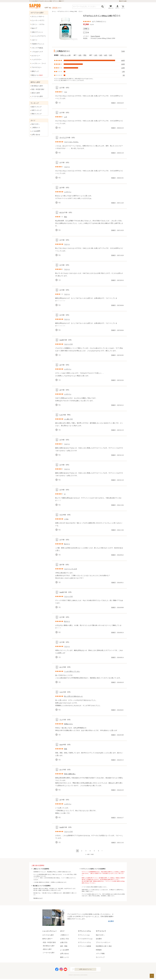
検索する (103, 7)
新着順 (56, 55)
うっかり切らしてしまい (72, 671)
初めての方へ (35, 124)
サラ (61, 515)
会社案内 (111, 921)
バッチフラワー (36, 60)
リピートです (68, 344)
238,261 (55, 8)
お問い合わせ (36, 135)
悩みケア (34, 28)
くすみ (66, 519)
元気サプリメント (37, 32)
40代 (106, 55)
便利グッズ (35, 71)
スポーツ (34, 40)
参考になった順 (65, 55)
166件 (123, 64)
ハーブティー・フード (39, 64)
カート (123, 8)
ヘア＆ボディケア (37, 52)
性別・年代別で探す (38, 89)
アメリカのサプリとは (85, 939)
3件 (124, 75)
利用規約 (99, 950)
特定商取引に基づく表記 (104, 946)
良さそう (67, 544)
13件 (123, 72)
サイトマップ (100, 957)
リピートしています (71, 569)
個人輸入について (38, 898)
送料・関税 (64, 946)
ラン (61, 720)
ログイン (117, 8)
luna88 (61, 340)
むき (61, 415)
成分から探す (36, 93)
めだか (62, 212)
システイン (68, 192)
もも (61, 692)
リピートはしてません (71, 142)
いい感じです (68, 419)
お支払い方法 (64, 939)
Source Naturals (95, 36)
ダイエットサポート (38, 17)
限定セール (37, 75)
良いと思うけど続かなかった (73, 696)
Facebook (57, 970)
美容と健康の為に (70, 774)
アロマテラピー (36, 67)
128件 (123, 68)
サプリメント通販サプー (35, 6)
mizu (61, 745)
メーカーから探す (37, 96)
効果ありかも (68, 724)
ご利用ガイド (36, 128)
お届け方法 (64, 942)
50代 (111, 55)
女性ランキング (36, 110)
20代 (96, 55)
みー (61, 667)
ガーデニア (63, 138)
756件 (123, 51)
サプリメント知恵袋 (84, 946)
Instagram (61, 970)
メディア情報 (100, 954)
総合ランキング (36, 107)
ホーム (54, 11)
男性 (85, 55)
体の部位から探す (37, 86)
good (57, 103)
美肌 (66, 749)
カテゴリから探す (48, 935)
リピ (66, 92)
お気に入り (111, 8)
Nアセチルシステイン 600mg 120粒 (67, 11)
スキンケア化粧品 (37, 48)
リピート (67, 167)
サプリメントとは (84, 935)
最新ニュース (64, 957)
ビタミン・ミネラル (38, 24)
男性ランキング (36, 114)
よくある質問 (36, 131)
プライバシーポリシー (103, 942)
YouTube (65, 970)
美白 (66, 217)
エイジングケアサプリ (39, 36)
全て (75, 55)
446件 (123, 61)
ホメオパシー (36, 56)
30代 (101, 55)
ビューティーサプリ (38, 20)
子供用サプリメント (38, 44)
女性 (80, 55)
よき (66, 117)
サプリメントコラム (84, 942)
